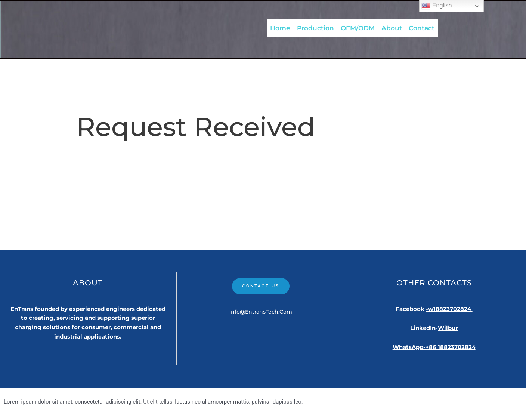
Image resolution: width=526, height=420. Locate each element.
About (392, 27)
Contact (422, 27)
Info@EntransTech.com (261, 313)
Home (280, 27)
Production (315, 27)
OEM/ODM (358, 27)
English (437, 6)
